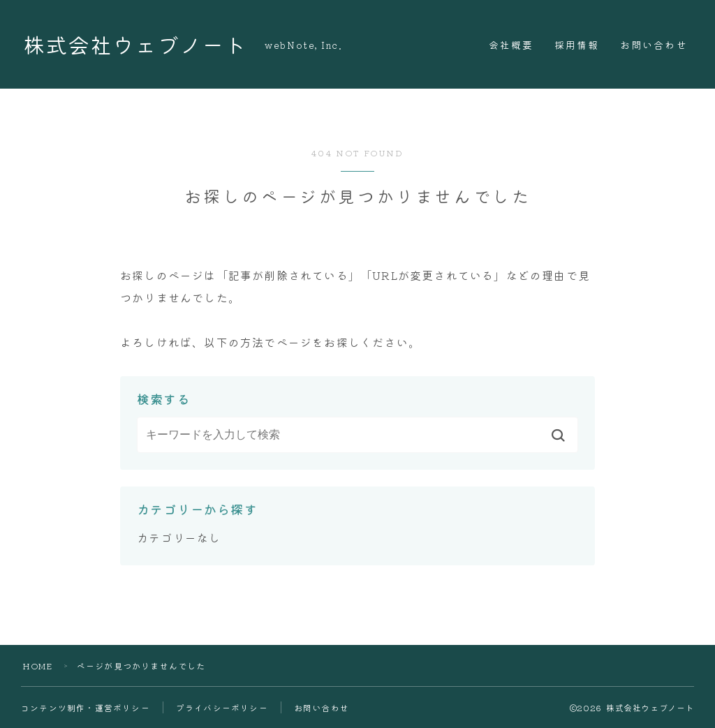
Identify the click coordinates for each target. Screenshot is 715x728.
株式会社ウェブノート (138, 44)
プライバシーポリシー (222, 707)
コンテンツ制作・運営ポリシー (86, 707)
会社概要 (511, 45)
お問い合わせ (654, 45)
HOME (38, 666)
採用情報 (577, 45)
